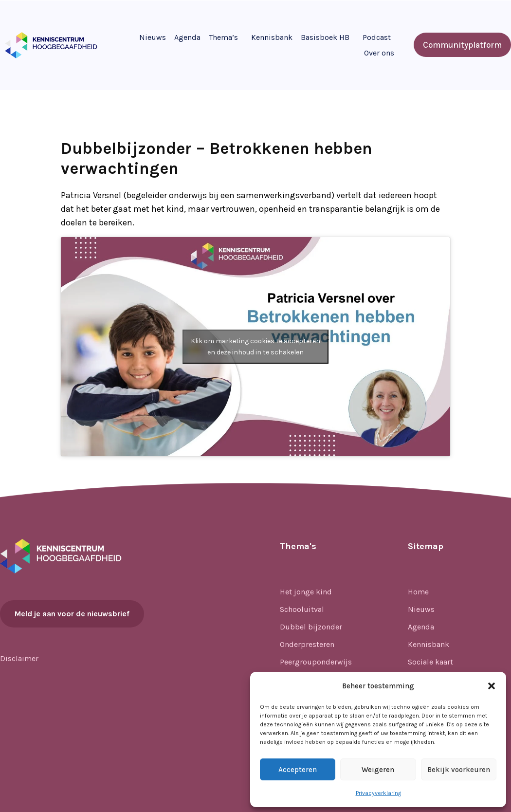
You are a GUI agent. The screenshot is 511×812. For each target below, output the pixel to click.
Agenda (187, 37)
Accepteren (298, 770)
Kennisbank (272, 37)
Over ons (379, 53)
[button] (492, 686)
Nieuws (153, 37)
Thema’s (223, 37)
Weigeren (378, 770)
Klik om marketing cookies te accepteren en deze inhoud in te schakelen (255, 347)
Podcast (377, 37)
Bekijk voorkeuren (459, 770)
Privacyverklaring (378, 793)
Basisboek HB (325, 37)
